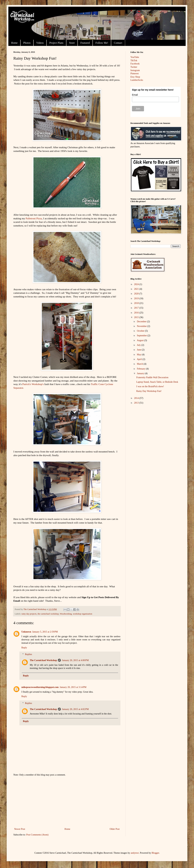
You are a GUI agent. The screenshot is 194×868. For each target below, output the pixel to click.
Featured (85, 43)
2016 (137, 313)
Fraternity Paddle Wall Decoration (152, 377)
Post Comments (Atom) (37, 835)
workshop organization (82, 614)
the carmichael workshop (48, 614)
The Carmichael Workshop (43, 660)
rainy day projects (29, 614)
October (141, 331)
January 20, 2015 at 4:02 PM (75, 709)
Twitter (134, 67)
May (139, 355)
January (141, 373)
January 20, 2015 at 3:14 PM (73, 687)
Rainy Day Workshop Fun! (149, 391)
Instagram (135, 70)
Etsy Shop (135, 77)
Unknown (26, 632)
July (139, 345)
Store (72, 43)
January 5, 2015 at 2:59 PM (45, 632)
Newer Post (20, 829)
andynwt (135, 853)
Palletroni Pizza (34, 218)
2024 (137, 284)
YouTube (135, 57)
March (140, 364)
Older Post (115, 829)
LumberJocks (137, 80)
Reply (24, 648)
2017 (137, 308)
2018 (137, 303)
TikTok (134, 60)
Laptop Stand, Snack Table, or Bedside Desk (157, 382)
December (142, 322)
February (141, 369)
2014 (137, 398)
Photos (27, 43)
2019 (137, 298)
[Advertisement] (67, 802)
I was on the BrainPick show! (150, 386)
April (140, 359)
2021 (137, 289)
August (140, 340)
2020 (137, 294)
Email (135, 95)
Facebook (135, 64)
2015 (137, 317)
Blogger (155, 853)
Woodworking (66, 614)
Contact (118, 43)
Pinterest (135, 74)
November (142, 326)
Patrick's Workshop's (33, 384)
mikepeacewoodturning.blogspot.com (40, 687)
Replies (28, 654)
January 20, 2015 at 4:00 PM (75, 660)
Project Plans (56, 43)
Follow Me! (102, 43)
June (139, 350)
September (142, 336)
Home (14, 43)
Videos (40, 43)
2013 (137, 403)
